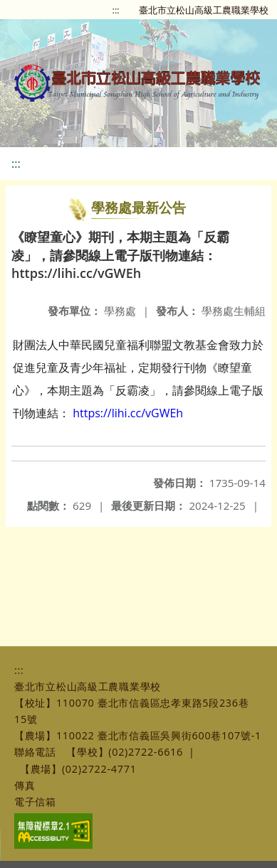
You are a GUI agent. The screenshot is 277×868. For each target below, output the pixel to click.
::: (116, 10)
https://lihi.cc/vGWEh (128, 413)
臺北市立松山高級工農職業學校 (204, 10)
